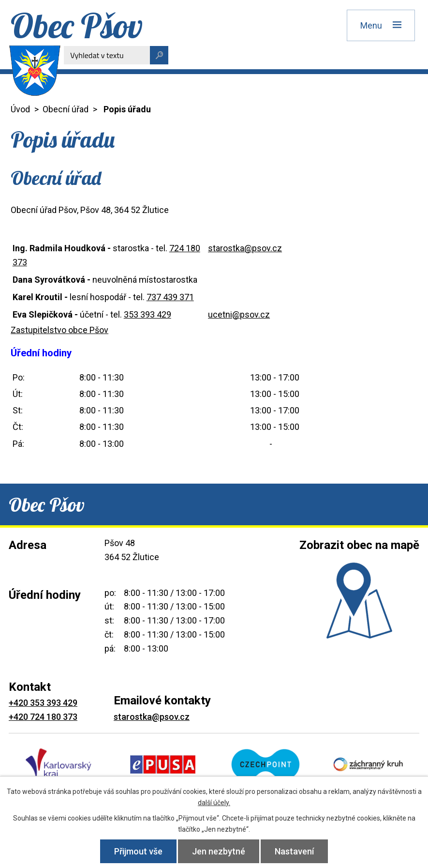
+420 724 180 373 (43, 717)
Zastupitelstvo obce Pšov (59, 330)
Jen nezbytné (219, 851)
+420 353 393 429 (43, 703)
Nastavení (294, 851)
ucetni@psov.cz (239, 314)
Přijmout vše (138, 851)
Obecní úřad (66, 109)
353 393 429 (148, 314)
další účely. (214, 803)
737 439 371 (170, 297)
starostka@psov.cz (245, 248)
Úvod (20, 109)
